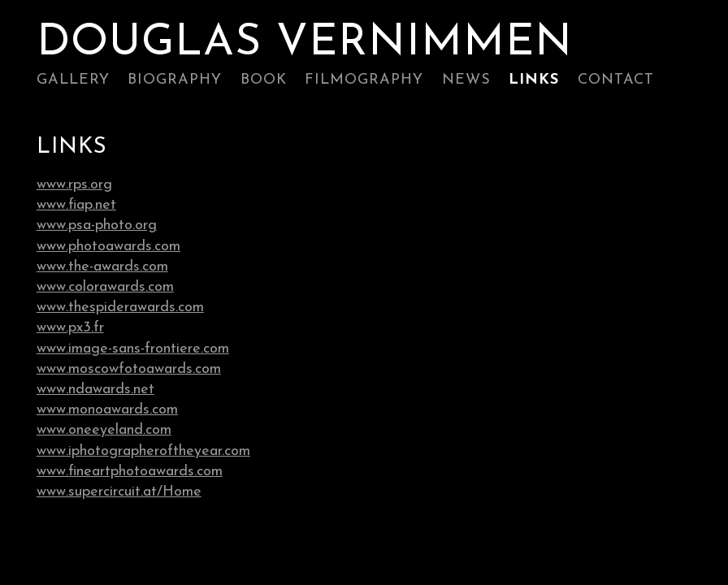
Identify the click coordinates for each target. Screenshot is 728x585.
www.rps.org (74, 185)
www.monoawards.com (107, 410)
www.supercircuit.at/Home (119, 492)
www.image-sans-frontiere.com (133, 349)
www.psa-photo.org (97, 225)
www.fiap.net (76, 205)
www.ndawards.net (95, 390)
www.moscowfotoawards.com (129, 369)
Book (264, 80)
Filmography (364, 80)
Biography (175, 80)
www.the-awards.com (102, 267)
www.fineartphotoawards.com (130, 472)
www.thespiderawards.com (120, 308)
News (466, 80)
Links (534, 80)
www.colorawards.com (105, 287)
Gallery (73, 80)
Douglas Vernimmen (305, 44)
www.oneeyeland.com (104, 430)
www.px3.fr (70, 328)
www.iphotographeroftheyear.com (143, 451)
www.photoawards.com (108, 247)
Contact (616, 80)
